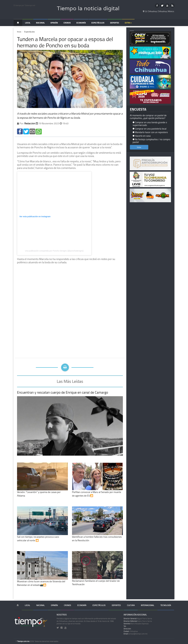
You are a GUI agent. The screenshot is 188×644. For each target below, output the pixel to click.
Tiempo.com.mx (23, 641)
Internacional (148, 605)
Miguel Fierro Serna (138, 618)
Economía (81, 23)
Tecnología (166, 605)
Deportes (115, 23)
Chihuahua (131, 631)
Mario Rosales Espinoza (136, 624)
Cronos (67, 23)
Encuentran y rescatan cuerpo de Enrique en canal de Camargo (63, 392)
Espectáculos (98, 23)
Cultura (131, 605)
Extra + (128, 23)
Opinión (54, 23)
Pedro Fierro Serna (138, 621)
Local (28, 23)
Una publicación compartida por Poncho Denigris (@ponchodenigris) (54, 251)
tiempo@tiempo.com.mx (136, 634)
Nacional (40, 23)
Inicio (19, 32)
